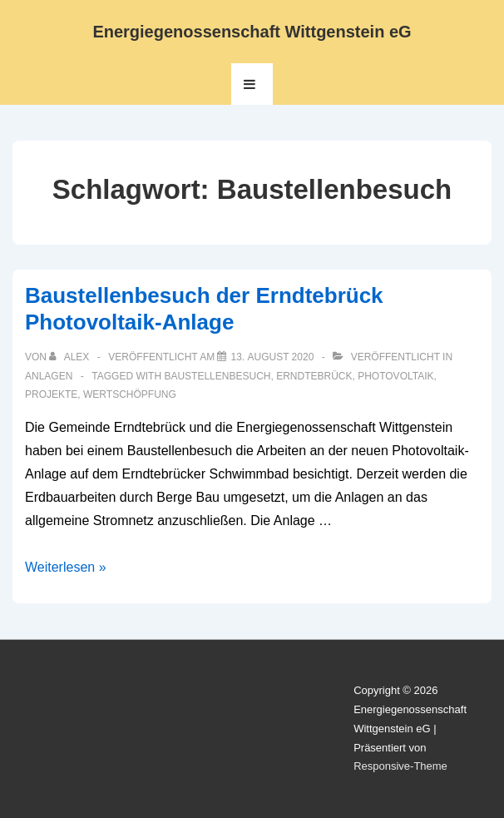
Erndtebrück (314, 376)
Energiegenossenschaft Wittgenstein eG (252, 32)
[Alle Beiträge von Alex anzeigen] (70, 357)
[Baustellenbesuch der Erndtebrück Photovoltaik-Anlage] (272, 357)
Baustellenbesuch (217, 376)
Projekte (51, 394)
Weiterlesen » (66, 567)
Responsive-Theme (400, 766)
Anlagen (49, 376)
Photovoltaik (395, 376)
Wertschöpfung (130, 394)
